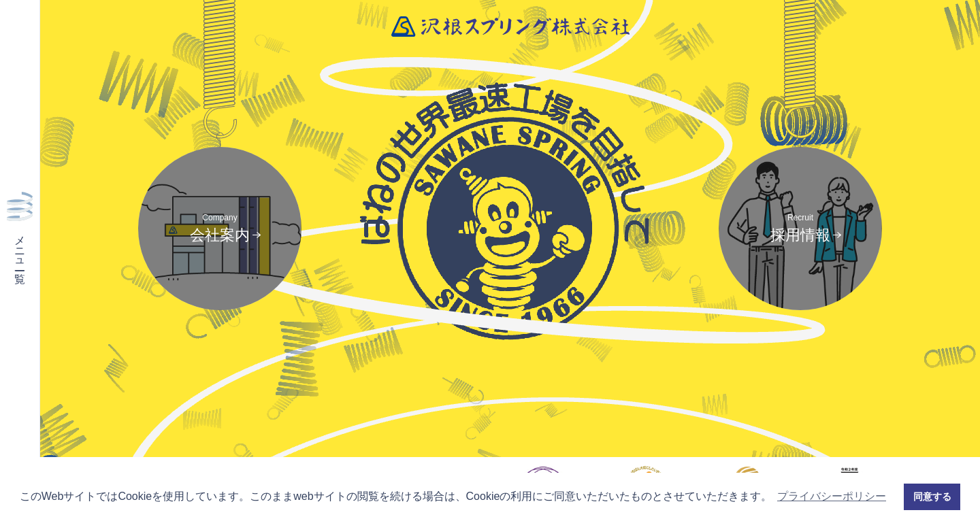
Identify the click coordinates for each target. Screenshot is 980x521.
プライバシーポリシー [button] (832, 496)
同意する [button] (932, 497)
